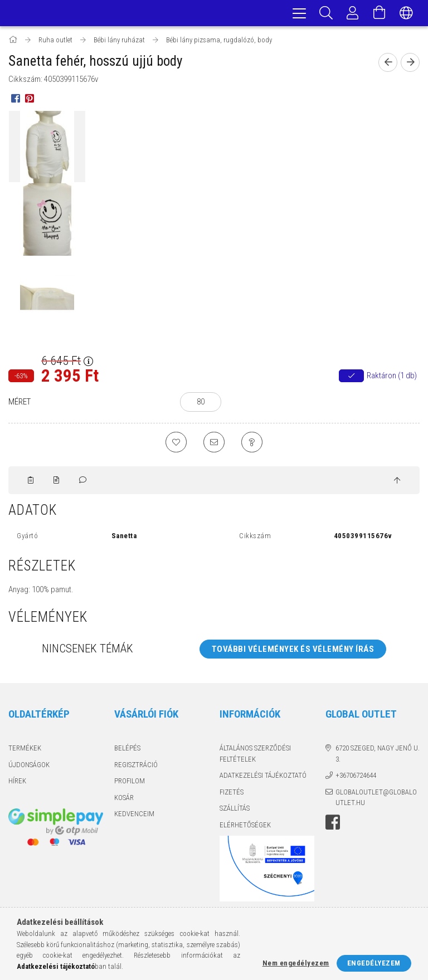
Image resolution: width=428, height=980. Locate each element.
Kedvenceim (134, 817)
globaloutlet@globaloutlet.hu (376, 800)
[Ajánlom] (214, 445)
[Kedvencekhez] (175, 445)
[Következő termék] (410, 64)
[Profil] (353, 14)
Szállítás (235, 811)
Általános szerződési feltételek (255, 757)
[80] (201, 404)
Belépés (127, 751)
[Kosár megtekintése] (380, 14)
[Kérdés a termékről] (253, 445)
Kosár (124, 800)
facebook (333, 825)
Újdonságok (29, 767)
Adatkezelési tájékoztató (263, 779)
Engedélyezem (374, 963)
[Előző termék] (388, 64)
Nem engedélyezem (296, 963)
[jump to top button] (397, 484)
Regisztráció (136, 767)
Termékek (25, 751)
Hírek (17, 784)
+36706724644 (356, 779)
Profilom (130, 784)
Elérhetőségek (245, 828)
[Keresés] (326, 14)
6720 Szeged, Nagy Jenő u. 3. (378, 757)
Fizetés (232, 795)
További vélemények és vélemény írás (293, 652)
